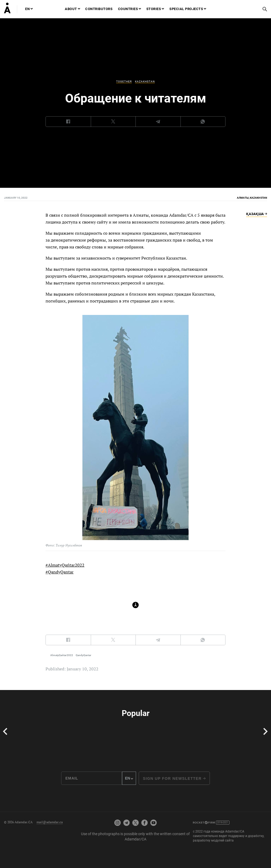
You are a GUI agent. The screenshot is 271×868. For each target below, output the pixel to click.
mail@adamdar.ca (50, 822)
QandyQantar (83, 655)
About (71, 9)
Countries (128, 9)
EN (27, 9)
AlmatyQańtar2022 (62, 655)
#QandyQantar (60, 572)
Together (124, 81)
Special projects (186, 9)
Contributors (99, 9)
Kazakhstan (145, 81)
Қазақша (257, 214)
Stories (154, 9)
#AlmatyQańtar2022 (65, 565)
